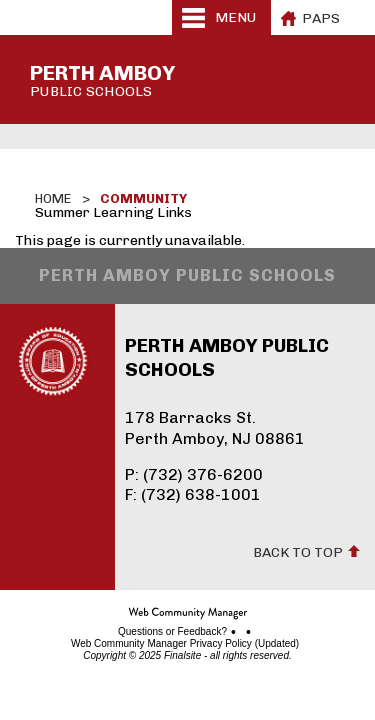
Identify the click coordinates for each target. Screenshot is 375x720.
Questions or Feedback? (172, 632)
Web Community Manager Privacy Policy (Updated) (185, 644)
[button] (221, 17)
